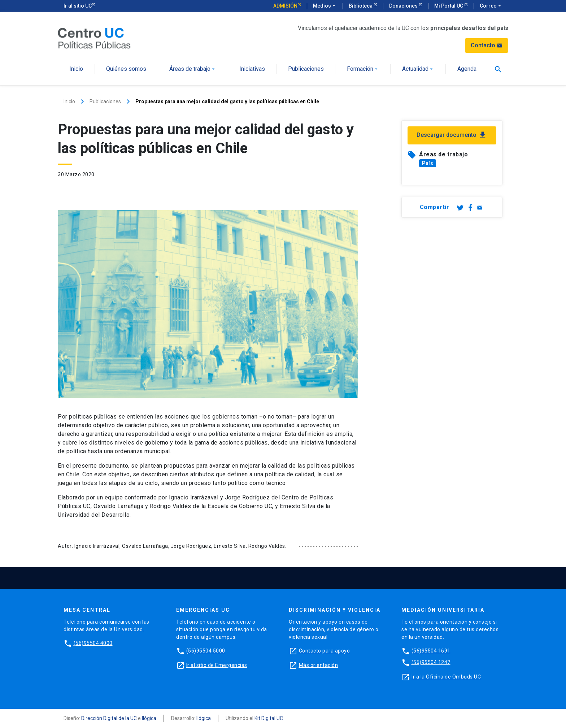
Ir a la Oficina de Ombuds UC (446, 677)
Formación (363, 69)
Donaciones (404, 6)
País (428, 163)
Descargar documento (452, 135)
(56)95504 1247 (431, 662)
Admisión (285, 6)
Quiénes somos (126, 69)
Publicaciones (306, 69)
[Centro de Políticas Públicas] (94, 38)
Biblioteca (361, 6)
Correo (491, 6)
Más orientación (319, 665)
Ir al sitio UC (78, 6)
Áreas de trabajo (193, 69)
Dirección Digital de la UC (109, 718)
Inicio (76, 69)
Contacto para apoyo (325, 651)
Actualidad (418, 69)
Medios (325, 6)
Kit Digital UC (269, 718)
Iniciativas (252, 69)
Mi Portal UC (449, 6)
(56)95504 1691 (431, 651)
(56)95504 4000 (93, 643)
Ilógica (149, 718)
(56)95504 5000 (206, 651)
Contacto (487, 45)
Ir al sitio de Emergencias (217, 665)
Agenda (467, 69)
